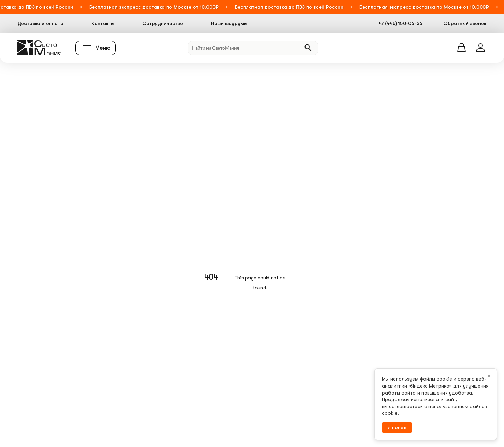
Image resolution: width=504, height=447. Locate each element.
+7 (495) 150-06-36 (400, 23)
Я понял (397, 427)
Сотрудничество (163, 23)
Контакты (103, 23)
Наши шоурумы (229, 23)
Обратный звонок (465, 23)
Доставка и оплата (40, 23)
